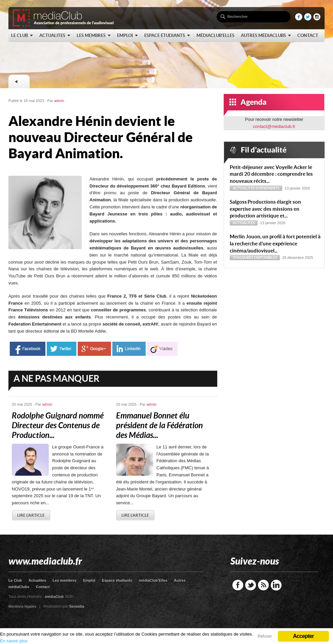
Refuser (265, 636)
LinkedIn (276, 585)
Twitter (251, 585)
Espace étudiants (117, 580)
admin (59, 101)
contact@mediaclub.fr (274, 126)
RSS (263, 585)
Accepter (303, 636)
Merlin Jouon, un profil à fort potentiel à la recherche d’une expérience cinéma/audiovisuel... (275, 244)
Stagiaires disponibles (255, 258)
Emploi (89, 580)
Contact (43, 587)
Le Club (15, 580)
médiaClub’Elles (153, 580)
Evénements (268, 188)
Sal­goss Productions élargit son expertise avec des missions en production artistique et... (265, 209)
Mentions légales (22, 606)
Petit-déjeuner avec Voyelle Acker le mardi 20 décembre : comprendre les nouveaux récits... (271, 174)
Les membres (65, 580)
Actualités (244, 188)
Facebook (238, 585)
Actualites (38, 580)
